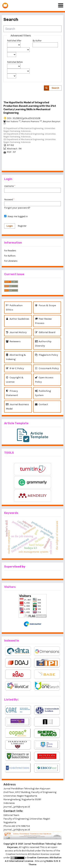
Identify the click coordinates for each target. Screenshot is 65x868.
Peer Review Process (43, 321)
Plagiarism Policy (47, 355)
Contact (42, 404)
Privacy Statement (12, 393)
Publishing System (43, 393)
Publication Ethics (14, 307)
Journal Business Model (17, 406)
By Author (37, 41)
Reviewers (13, 341)
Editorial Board (45, 332)
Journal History (16, 332)
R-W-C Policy (15, 368)
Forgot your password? (17, 208)
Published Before (15, 62)
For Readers (10, 251)
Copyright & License (15, 379)
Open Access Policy (44, 379)
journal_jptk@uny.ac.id (17, 830)
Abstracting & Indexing (16, 357)
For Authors (10, 256)
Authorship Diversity (43, 343)
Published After (14, 41)
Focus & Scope (45, 305)
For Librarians (11, 261)
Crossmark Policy (47, 368)
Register (22, 226)
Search (55, 88)
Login (10, 226)
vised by (19, 567)
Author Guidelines (18, 319)
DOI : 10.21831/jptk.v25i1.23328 (24, 118)
